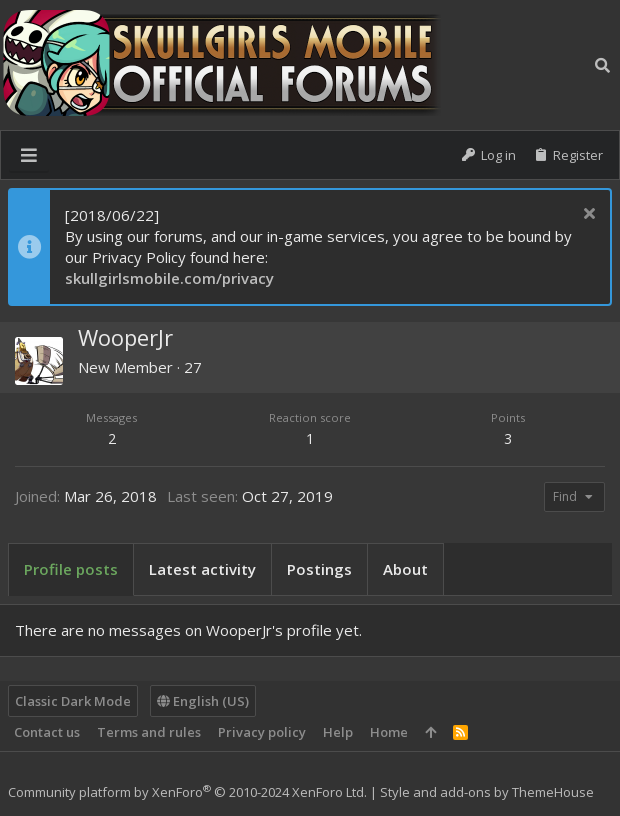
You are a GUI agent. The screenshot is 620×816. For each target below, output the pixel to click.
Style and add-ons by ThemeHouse (487, 792)
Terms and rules (149, 732)
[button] (29, 155)
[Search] (602, 65)
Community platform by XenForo (187, 792)
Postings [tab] (319, 569)
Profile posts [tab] (71, 569)
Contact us (47, 732)
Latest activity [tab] (202, 569)
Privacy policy (262, 732)
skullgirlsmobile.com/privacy (169, 278)
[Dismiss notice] (586, 215)
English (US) (203, 701)
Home (389, 732)
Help (338, 732)
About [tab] (405, 569)
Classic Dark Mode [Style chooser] (73, 701)
